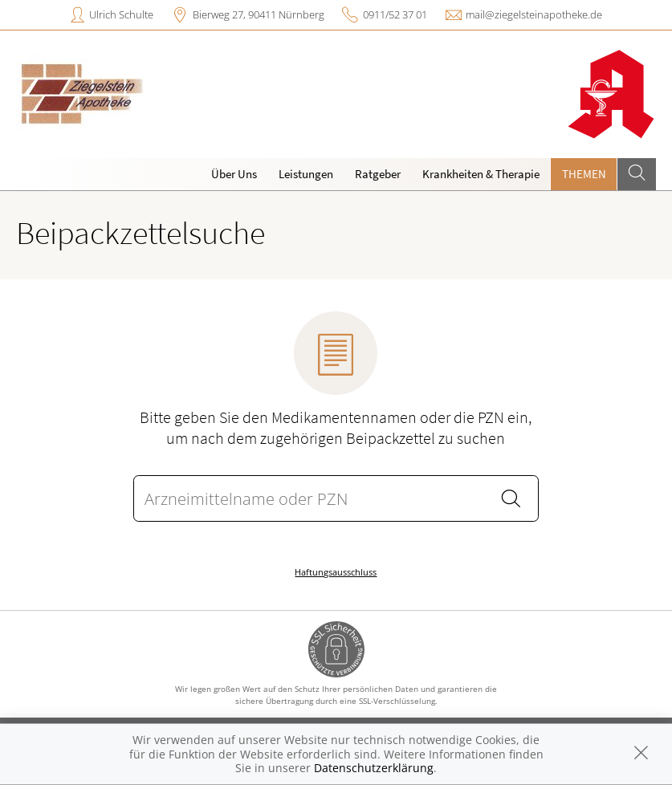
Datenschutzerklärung (374, 768)
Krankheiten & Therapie (481, 174)
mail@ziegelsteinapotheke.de (534, 14)
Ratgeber (378, 174)
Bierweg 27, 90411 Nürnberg (259, 14)
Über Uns (234, 174)
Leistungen (306, 174)
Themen (584, 174)
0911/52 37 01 (395, 14)
